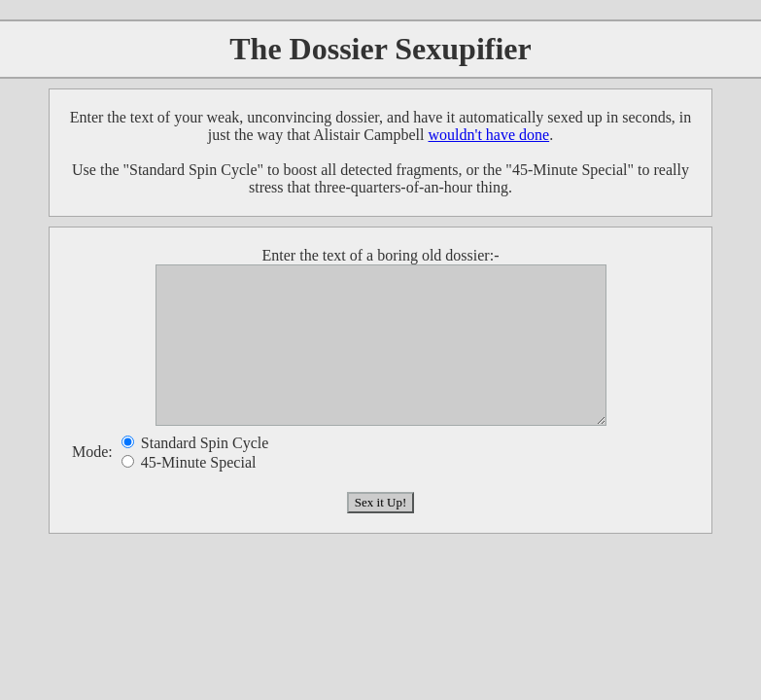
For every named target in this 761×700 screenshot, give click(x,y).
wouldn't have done (489, 135)
